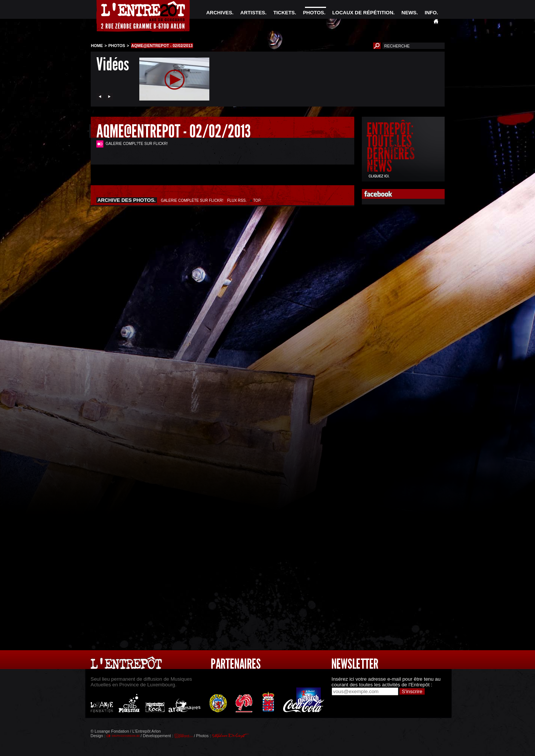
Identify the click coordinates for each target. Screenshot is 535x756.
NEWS (409, 13)
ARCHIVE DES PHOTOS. (127, 200)
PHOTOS (314, 13)
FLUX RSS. (237, 200)
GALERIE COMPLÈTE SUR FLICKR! (192, 200)
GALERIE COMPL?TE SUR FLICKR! (137, 144)
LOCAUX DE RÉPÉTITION (363, 13)
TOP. (257, 200)
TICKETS (284, 13)
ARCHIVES (219, 13)
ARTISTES (253, 13)
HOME (97, 46)
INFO (431, 13)
